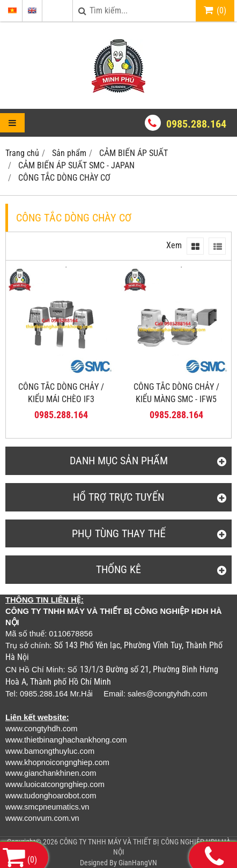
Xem (174, 245)
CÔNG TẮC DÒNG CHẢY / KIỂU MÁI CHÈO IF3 (61, 393)
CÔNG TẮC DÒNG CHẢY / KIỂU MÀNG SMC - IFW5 (176, 393)
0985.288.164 (196, 124)
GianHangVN (138, 863)
